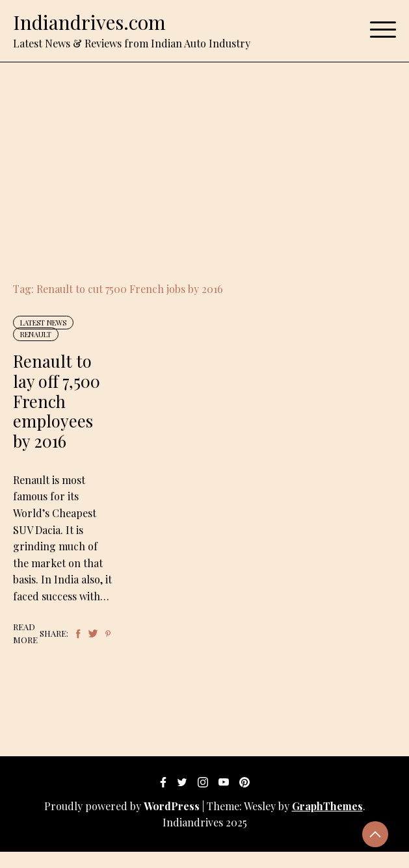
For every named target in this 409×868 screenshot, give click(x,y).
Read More (25, 633)
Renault (36, 334)
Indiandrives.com (89, 22)
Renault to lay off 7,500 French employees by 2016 (57, 401)
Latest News (43, 323)
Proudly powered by (123, 806)
